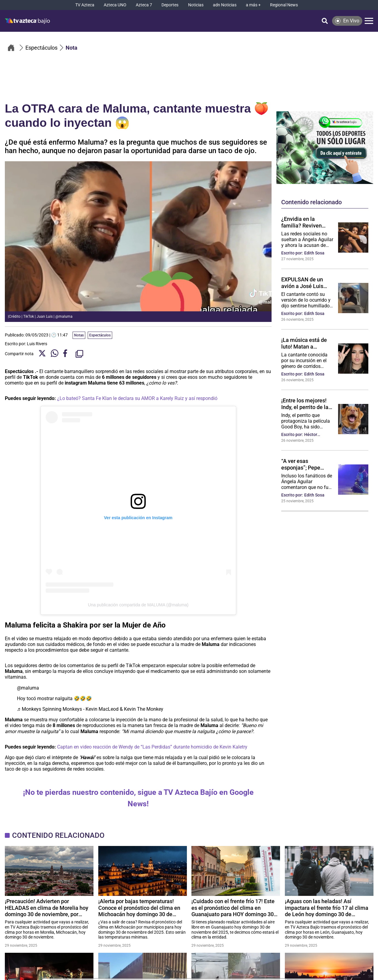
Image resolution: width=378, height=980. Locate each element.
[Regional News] (284, 5)
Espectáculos (100, 335)
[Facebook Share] (67, 354)
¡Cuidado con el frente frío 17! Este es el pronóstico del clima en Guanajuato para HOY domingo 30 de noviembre (233, 908)
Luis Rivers (37, 344)
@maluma (28, 688)
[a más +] (253, 5)
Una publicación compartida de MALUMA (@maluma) (138, 605)
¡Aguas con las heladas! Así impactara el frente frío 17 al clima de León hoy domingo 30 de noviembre (327, 908)
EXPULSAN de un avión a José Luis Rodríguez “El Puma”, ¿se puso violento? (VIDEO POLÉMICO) (307, 283)
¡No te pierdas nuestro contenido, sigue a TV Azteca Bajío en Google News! (138, 798)
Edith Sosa (314, 253)
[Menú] (369, 21)
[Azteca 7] (144, 5)
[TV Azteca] (85, 5)
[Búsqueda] (325, 21)
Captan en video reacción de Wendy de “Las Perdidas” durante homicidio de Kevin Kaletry (152, 747)
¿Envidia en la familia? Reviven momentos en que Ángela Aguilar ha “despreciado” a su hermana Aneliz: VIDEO (304, 222)
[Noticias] (196, 5)
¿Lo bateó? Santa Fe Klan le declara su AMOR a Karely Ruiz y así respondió (137, 398)
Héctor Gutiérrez (313, 435)
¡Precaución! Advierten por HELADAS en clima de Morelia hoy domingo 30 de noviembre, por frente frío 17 (47, 908)
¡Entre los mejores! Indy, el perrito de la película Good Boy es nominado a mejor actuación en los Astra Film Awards (306, 404)
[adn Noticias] (225, 5)
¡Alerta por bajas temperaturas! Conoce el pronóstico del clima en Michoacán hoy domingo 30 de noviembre (139, 908)
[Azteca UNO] (115, 5)
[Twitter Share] (42, 354)
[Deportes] (170, 5)
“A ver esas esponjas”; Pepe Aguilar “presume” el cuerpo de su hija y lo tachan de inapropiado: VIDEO (307, 464)
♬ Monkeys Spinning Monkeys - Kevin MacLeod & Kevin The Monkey (90, 709)
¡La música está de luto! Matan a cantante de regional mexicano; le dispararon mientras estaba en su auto (306, 343)
